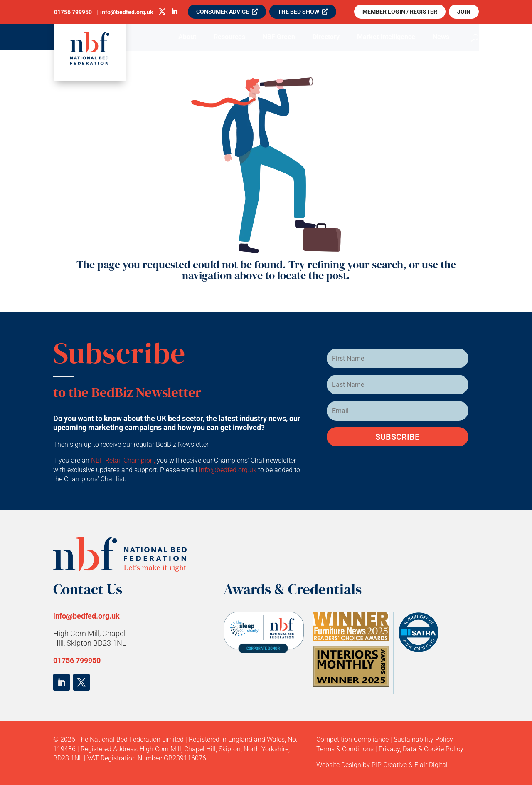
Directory (326, 37)
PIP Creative (389, 765)
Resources (229, 37)
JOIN (464, 12)
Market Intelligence (386, 37)
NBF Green (279, 37)
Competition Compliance (352, 739)
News (441, 37)
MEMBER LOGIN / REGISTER (400, 12)
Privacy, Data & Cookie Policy (421, 749)
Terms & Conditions (345, 749)
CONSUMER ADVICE (223, 12)
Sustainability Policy (423, 739)
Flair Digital (431, 765)
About (187, 37)
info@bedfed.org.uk (229, 470)
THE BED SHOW (298, 12)
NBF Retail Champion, (123, 460)
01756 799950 (77, 660)
